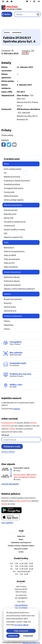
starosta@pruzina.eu (21, 605)
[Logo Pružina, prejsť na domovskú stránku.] (21, 8)
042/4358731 (21, 600)
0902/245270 (21, 603)
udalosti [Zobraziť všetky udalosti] (17, 398)
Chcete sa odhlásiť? (8, 441)
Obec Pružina (27, 635)
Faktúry (25, 43)
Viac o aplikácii (7, 512)
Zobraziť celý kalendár (10, 473)
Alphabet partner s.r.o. (31, 632)
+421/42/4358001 (21, 597)
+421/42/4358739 (21, 595)
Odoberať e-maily (12, 436)
